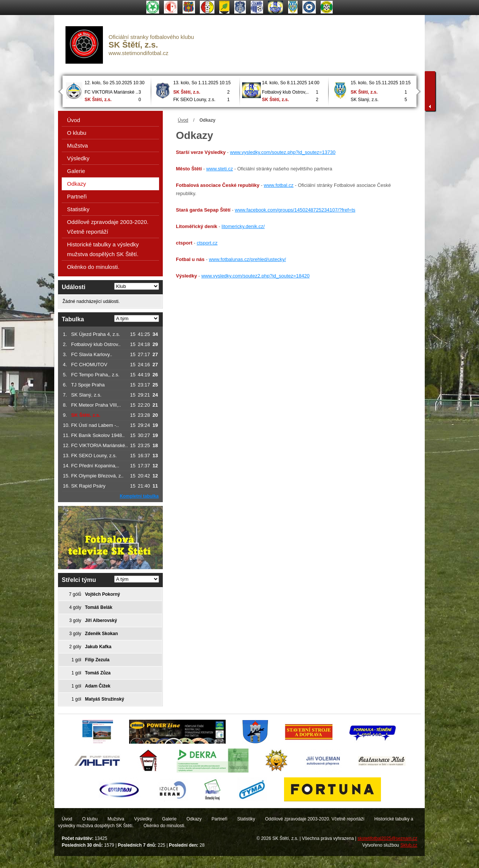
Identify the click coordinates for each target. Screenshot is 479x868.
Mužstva (77, 145)
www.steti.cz (220, 169)
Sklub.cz (409, 845)
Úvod (183, 120)
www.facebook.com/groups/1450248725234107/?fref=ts (295, 210)
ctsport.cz (207, 243)
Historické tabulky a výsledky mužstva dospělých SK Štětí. (103, 249)
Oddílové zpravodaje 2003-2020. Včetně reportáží (108, 227)
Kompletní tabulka (139, 496)
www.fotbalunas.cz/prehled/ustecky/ (247, 259)
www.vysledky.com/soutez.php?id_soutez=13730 (283, 152)
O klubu (77, 133)
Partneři (77, 196)
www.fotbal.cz (279, 185)
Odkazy (77, 184)
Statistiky (78, 209)
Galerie (76, 171)
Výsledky (78, 158)
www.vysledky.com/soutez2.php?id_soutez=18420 (255, 276)
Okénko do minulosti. (93, 267)
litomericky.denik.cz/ (243, 226)
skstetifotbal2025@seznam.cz (387, 838)
